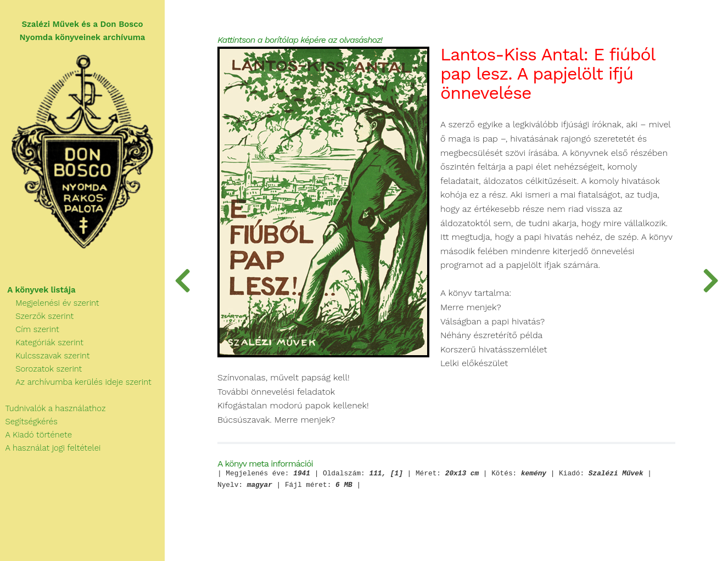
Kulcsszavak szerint (45, 356)
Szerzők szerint (37, 316)
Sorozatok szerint (41, 369)
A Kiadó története (36, 435)
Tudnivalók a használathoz (53, 408)
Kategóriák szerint (42, 343)
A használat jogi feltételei (50, 448)
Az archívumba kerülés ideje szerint (76, 382)
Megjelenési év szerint (50, 303)
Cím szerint (30, 329)
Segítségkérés (29, 422)
